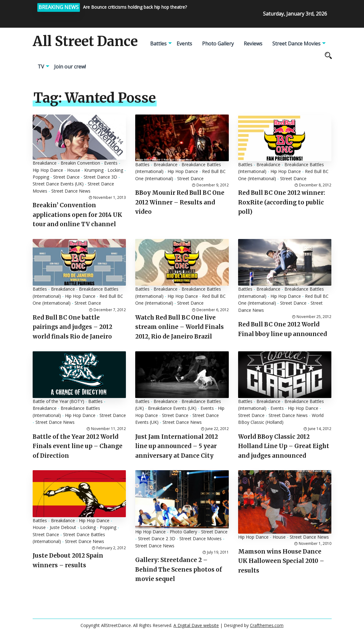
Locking (115, 170)
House (74, 170)
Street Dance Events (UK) (58, 184)
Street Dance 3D (100, 177)
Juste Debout (63, 527)
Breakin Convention (80, 163)
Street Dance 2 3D (157, 538)
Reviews (253, 44)
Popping (41, 177)
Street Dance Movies (296, 44)
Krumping (94, 170)
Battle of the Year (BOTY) (58, 401)
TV (41, 67)
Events (184, 44)
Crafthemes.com (267, 625)
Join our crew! (70, 67)
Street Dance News (71, 191)
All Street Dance (85, 41)
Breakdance (45, 163)
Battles (158, 44)
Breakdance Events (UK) (172, 408)
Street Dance (66, 177)
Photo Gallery (218, 44)
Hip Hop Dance (48, 170)
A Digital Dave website (196, 625)
